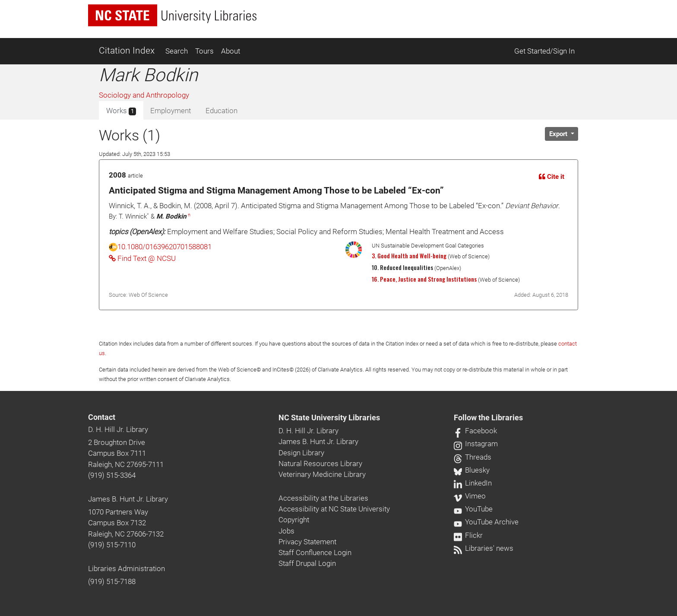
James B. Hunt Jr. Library (128, 499)
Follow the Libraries (488, 418)
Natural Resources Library (320, 464)
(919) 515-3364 (112, 475)
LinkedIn (473, 483)
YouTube (473, 509)
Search (177, 51)
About (231, 51)
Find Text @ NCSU (142, 258)
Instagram (476, 444)
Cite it (552, 177)
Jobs (286, 531)
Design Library (301, 453)
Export (559, 134)
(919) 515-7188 (112, 581)
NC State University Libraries (329, 418)
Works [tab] (121, 111)
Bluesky (472, 470)
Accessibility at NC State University (334, 509)
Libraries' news (484, 548)
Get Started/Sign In (544, 51)
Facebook (475, 431)
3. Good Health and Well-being (409, 256)
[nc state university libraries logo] (172, 15)
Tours (204, 51)
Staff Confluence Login (315, 552)
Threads (473, 457)
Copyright (294, 520)
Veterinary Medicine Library (322, 474)
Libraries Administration (127, 568)
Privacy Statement (307, 542)
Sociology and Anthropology (144, 95)
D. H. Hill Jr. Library (118, 429)
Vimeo (470, 496)
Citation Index (127, 51)
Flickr (468, 535)
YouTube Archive (486, 522)
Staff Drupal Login (307, 563)
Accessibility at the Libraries (323, 498)
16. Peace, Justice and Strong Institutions (424, 279)
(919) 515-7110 (112, 545)
